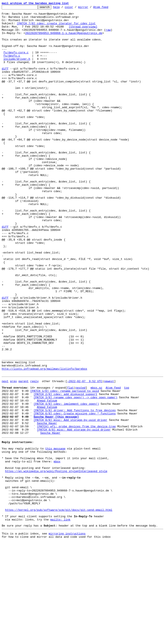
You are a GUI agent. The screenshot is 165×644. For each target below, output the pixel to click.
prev (13, 455)
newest (109, 455)
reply (34, 455)
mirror (90, 8)
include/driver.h (17, 70)
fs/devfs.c (12, 66)
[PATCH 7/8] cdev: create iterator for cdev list (56, 27)
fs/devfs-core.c (16, 62)
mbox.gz (96, 463)
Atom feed (107, 8)
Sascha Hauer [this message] (56, 498)
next (5, 455)
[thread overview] (83, 31)
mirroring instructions (67, 635)
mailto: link (60, 620)
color (76, 8)
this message (55, 535)
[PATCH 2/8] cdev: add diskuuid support (65, 471)
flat (70, 463)
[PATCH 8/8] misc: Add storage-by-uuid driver (70, 502)
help (63, 8)
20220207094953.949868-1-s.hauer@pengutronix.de (64, 39)
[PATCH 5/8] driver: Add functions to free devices (75, 490)
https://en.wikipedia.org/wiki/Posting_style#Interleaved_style (56, 562)
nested (80, 463)
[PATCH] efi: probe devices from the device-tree (76, 510)
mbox (57, 550)
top (126, 463)
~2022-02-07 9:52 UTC (85, 455)
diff (5, 81)
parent (24, 455)
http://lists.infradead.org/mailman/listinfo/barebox (44, 442)
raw (108, 35)
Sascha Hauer (47, 506)
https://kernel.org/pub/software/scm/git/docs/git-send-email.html (59, 608)
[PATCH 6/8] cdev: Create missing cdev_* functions (75, 494)
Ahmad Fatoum (47, 479)
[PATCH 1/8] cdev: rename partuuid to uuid (65, 467)
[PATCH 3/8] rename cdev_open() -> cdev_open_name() (75, 475)
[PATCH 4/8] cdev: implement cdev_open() (66, 482)
